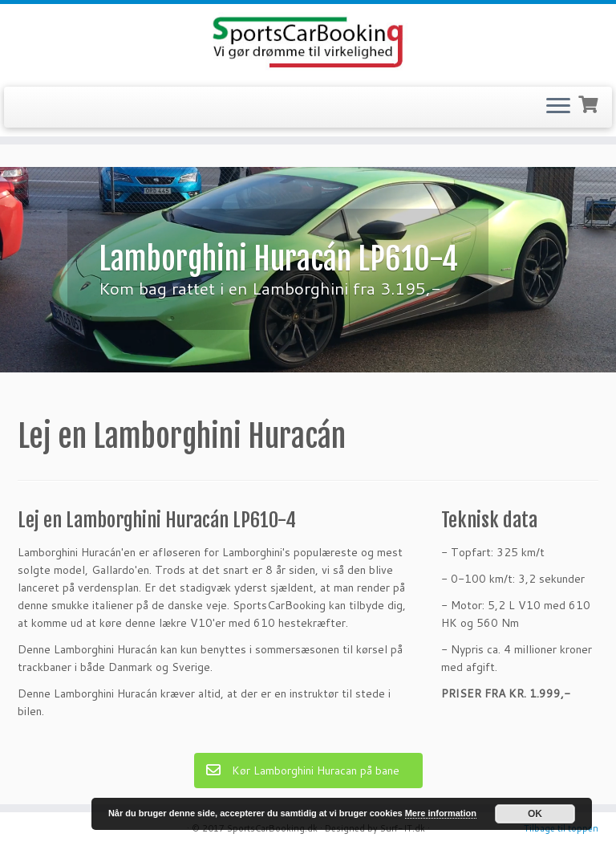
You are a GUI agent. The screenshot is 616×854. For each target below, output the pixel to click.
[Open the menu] (558, 108)
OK (535, 814)
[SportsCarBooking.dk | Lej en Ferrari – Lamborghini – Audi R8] (308, 43)
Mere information (441, 813)
